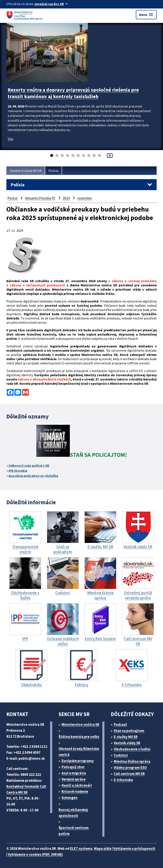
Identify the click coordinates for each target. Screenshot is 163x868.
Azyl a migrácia (74, 773)
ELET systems (81, 848)
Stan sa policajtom (129, 731)
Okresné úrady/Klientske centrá (79, 752)
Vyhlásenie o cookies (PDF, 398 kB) (35, 854)
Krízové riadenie (75, 791)
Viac (11, 139)
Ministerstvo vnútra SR (80, 724)
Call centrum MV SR (129, 774)
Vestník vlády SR (127, 743)
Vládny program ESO (130, 768)
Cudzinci (121, 755)
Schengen (70, 798)
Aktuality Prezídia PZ (40, 198)
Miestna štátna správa (132, 761)
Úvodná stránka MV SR (26, 171)
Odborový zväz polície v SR (29, 465)
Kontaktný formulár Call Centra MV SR (26, 789)
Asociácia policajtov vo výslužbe (33, 476)
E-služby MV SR (126, 737)
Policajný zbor (73, 767)
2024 (66, 198)
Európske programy (78, 761)
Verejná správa (74, 779)
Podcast (120, 724)
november (85, 198)
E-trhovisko (123, 780)
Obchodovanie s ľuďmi (132, 749)
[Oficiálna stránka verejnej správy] (52, 4)
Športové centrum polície (74, 831)
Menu (146, 15)
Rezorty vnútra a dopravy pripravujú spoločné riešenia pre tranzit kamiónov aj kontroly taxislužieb (73, 93)
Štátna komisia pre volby (79, 737)
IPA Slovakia (18, 471)
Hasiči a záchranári (77, 785)
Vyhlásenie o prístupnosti (134, 848)
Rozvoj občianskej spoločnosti (73, 813)
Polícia (53, 171)
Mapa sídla (103, 848)
